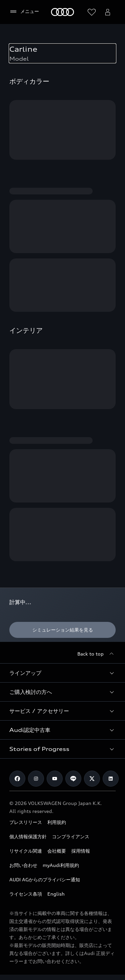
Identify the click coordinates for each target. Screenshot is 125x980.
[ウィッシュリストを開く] (92, 12)
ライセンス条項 (26, 894)
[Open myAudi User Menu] (108, 12)
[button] (62, 673)
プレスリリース (26, 822)
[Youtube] (55, 779)
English (56, 894)
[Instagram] (36, 779)
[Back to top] (96, 654)
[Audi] (62, 12)
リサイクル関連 (26, 851)
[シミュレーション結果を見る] (62, 630)
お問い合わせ (23, 865)
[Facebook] (17, 779)
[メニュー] (24, 12)
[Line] (73, 779)
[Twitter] (92, 779)
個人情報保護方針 (28, 836)
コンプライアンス (71, 836)
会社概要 (57, 851)
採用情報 (81, 851)
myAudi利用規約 (61, 865)
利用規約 (57, 822)
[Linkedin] (111, 779)
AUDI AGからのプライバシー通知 (45, 879)
